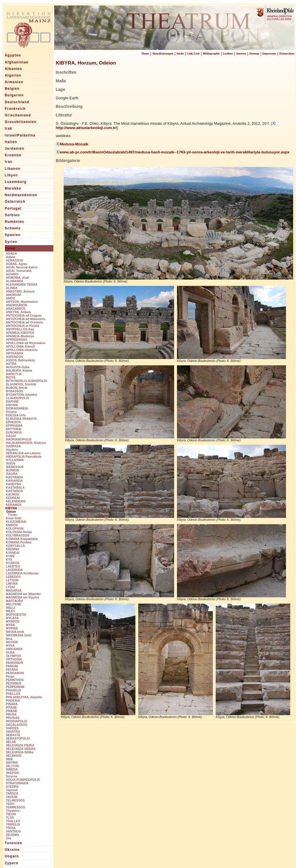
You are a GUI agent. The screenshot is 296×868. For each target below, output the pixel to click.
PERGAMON (15, 673)
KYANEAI (13, 553)
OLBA (10, 652)
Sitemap (254, 53)
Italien (11, 142)
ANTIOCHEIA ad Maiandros (26, 319)
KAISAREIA (14, 481)
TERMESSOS (16, 807)
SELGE (11, 742)
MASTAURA (15, 601)
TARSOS (12, 793)
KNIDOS (12, 525)
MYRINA (12, 628)
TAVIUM (12, 797)
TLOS (10, 818)
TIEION (11, 814)
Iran (9, 162)
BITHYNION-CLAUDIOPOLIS (27, 381)
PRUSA (11, 714)
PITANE (11, 707)
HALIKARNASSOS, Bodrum (26, 443)
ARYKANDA (15, 353)
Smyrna (12, 776)
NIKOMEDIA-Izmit (19, 635)
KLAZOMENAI (16, 522)
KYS (9, 559)
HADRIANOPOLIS (19, 439)
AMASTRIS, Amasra (20, 291)
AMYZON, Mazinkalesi (22, 302)
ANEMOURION (17, 305)
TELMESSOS (15, 800)
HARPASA (13, 446)
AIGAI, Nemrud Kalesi (22, 267)
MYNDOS (13, 621)
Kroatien (13, 155)
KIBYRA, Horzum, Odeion (86, 63)
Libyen (11, 175)
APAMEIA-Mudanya (20, 336)
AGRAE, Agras (17, 264)
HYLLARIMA (15, 460)
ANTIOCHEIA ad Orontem (25, 322)
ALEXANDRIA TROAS (22, 284)
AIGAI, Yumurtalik (19, 271)
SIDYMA (12, 762)
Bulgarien (14, 95)
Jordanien (15, 149)
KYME (10, 556)
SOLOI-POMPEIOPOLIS (23, 780)
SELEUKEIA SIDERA (21, 749)
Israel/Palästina (20, 135)
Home (145, 53)
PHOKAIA (13, 701)
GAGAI (11, 436)
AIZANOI (12, 274)
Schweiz (13, 228)
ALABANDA (15, 281)
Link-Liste (193, 53)
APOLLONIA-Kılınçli (21, 346)
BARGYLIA (14, 374)
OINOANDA (14, 649)
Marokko (13, 188)
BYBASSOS (15, 391)
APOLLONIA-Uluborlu (22, 350)
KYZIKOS (13, 563)
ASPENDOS (15, 357)
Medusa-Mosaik (72, 144)
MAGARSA (14, 590)
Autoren (241, 53)
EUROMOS (14, 432)
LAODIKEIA (14, 570)
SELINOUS (14, 756)
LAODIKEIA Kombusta (22, 573)
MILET (11, 611)
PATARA (12, 670)
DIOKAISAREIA (17, 408)
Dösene (12, 412)
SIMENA (12, 769)
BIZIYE (11, 377)
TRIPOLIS (13, 824)
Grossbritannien (21, 122)
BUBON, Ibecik (17, 388)
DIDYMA (12, 405)
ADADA (11, 253)
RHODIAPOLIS (17, 721)
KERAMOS (14, 505)
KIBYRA (11, 508)
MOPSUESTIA (16, 615)
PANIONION (15, 663)
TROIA (11, 828)
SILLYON (12, 766)
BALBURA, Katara (19, 370)
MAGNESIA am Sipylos (23, 597)
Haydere (12, 450)
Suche (180, 53)
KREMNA (13, 549)
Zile (9, 838)
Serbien (12, 215)
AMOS (11, 298)
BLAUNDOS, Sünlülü (21, 384)
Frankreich (15, 109)
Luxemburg (16, 182)
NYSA (10, 645)
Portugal (13, 208)
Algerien (13, 75)
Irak (9, 128)
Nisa (9, 639)
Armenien (14, 82)
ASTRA (11, 364)
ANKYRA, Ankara (18, 312)
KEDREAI (13, 498)
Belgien (12, 89)
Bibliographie (211, 53)
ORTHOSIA (14, 659)
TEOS (10, 804)
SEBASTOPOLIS (18, 738)
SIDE (10, 759)
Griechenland (18, 115)
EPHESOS (13, 422)
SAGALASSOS (17, 725)
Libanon (13, 169)
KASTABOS (14, 491)
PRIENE (12, 711)
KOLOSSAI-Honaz (19, 532)
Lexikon (228, 53)
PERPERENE (15, 687)
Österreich (15, 202)
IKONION (13, 470)
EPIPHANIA (14, 426)
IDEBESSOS (15, 467)
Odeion (11, 512)
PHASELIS (14, 690)
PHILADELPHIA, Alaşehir (24, 697)
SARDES (12, 728)
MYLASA (12, 618)
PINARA (12, 704)
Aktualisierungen (163, 53)
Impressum (269, 53)
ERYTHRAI (14, 429)
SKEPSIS (13, 773)
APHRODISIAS (17, 340)
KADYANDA (15, 477)
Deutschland (17, 102)
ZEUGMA (13, 835)
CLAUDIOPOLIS (18, 398)
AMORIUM (13, 295)
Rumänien (15, 222)
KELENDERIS (16, 501)
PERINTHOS (15, 680)
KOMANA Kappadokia (22, 539)
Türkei (10, 248)
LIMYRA (12, 584)
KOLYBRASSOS (18, 535)
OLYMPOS (13, 656)
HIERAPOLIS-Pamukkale (24, 457)
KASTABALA (15, 487)
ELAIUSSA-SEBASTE (22, 419)
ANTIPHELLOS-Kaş (20, 329)
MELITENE (14, 604)
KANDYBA (14, 484)
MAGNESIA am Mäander (24, 594)
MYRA (10, 625)
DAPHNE (12, 401)
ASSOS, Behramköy (21, 360)
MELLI (11, 608)
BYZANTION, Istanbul (22, 395)
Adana (11, 257)
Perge (10, 676)
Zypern (12, 863)
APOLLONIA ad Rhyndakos (26, 343)
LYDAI (10, 587)
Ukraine (12, 850)
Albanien (13, 69)
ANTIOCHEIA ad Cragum (24, 315)
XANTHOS (13, 831)
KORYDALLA (16, 546)
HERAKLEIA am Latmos (23, 453)
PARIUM (12, 666)
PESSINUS (14, 683)
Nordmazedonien (21, 195)
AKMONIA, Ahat (17, 278)
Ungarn (12, 856)
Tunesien (14, 843)
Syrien (11, 242)
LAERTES (13, 566)
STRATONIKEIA (17, 783)
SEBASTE (13, 735)
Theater (13, 515)
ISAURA (12, 474)
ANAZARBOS (16, 309)
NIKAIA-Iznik (15, 632)
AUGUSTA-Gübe (18, 367)
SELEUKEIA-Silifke (20, 752)
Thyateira (13, 811)
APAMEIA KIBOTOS (20, 333)
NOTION (12, 642)
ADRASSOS (15, 260)
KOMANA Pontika (19, 542)
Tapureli (12, 790)
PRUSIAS (13, 718)
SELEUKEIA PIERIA (20, 745)
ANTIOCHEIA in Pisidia (23, 326)
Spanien (13, 235)
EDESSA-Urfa (16, 415)
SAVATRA (13, 732)
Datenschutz (287, 53)
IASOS (11, 463)
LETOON (12, 580)
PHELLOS (13, 694)
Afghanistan (17, 62)
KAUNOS (13, 494)
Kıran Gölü (14, 518)
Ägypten (13, 55)
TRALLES (13, 821)
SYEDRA (12, 787)
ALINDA (12, 288)
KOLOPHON (15, 528)
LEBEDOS (13, 577)
